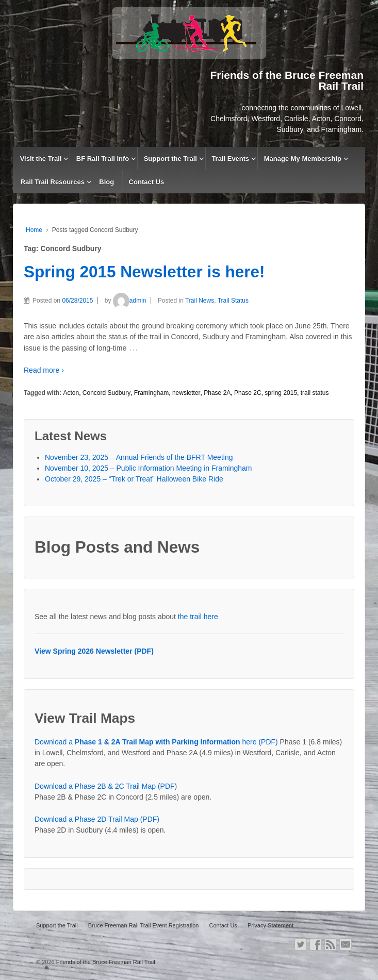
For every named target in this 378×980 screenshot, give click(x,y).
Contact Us (147, 182)
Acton (71, 393)
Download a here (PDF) (156, 742)
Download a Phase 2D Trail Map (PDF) (97, 819)
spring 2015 (281, 393)
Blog (106, 182)
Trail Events (230, 159)
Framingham (151, 393)
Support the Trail (170, 159)
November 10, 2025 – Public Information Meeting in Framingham (149, 468)
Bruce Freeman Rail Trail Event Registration (144, 925)
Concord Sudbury (106, 393)
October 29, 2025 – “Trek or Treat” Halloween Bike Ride (134, 479)
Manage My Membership (303, 159)
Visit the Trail (41, 159)
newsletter (186, 393)
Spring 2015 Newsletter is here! (144, 272)
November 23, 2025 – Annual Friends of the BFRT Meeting (139, 457)
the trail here (198, 617)
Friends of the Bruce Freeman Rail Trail (105, 962)
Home (34, 230)
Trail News (200, 301)
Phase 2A (217, 393)
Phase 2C (248, 393)
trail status (315, 393)
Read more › (44, 370)
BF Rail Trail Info (103, 159)
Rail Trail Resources (53, 182)
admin (130, 301)
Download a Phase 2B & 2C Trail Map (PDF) (106, 786)
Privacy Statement (270, 925)
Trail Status (233, 301)
